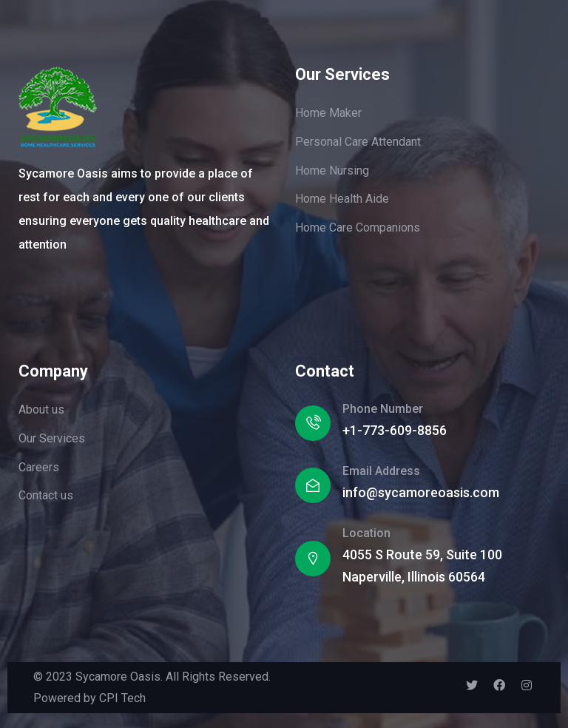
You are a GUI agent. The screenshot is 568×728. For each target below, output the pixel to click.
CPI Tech (122, 698)
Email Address (381, 471)
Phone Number (383, 409)
